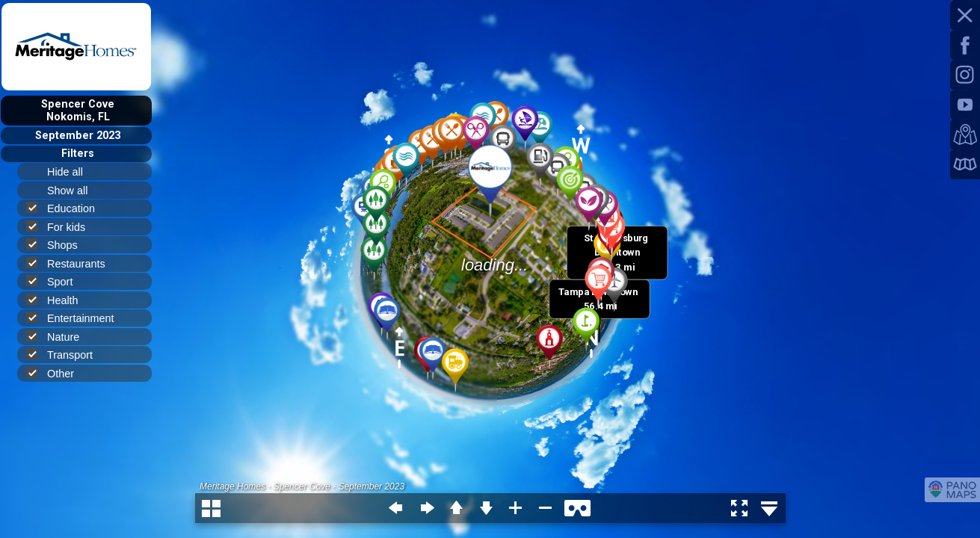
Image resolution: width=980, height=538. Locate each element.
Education (67, 208)
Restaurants (72, 263)
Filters (78, 154)
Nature (59, 337)
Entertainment (77, 318)
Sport (56, 281)
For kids (62, 227)
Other (56, 373)
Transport (66, 355)
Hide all (71, 172)
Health (59, 300)
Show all (74, 191)
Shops (58, 245)
